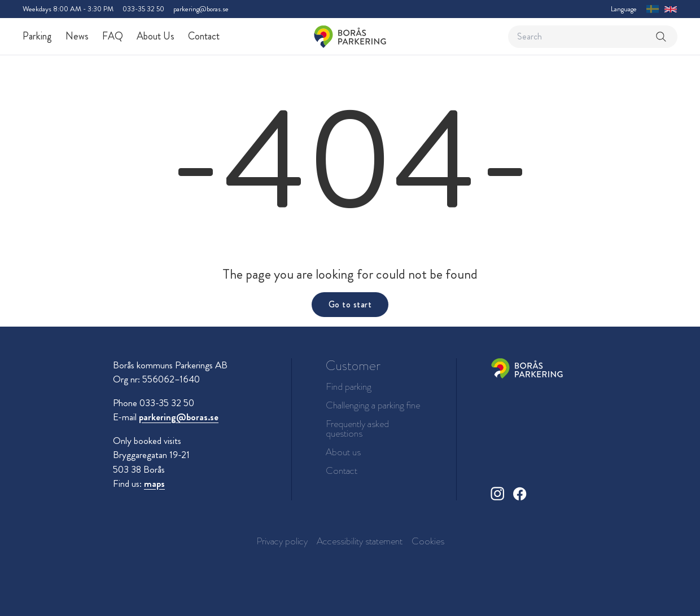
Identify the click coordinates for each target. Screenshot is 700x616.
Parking (37, 36)
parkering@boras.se (201, 9)
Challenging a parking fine (373, 405)
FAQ (113, 36)
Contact (204, 36)
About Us (156, 36)
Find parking (349, 387)
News (77, 36)
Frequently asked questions (357, 429)
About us (343, 452)
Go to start (350, 304)
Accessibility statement (360, 541)
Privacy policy (282, 541)
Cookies (428, 541)
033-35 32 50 (143, 9)
